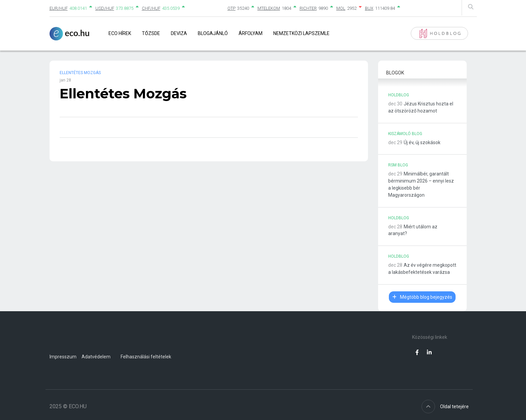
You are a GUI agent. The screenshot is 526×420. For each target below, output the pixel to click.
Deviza (179, 33)
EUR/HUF (59, 8)
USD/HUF (105, 8)
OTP (231, 8)
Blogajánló (213, 33)
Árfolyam (251, 33)
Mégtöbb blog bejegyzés (422, 297)
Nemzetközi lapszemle (301, 33)
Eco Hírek (120, 33)
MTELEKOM (269, 8)
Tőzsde (151, 33)
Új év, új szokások (422, 142)
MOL (341, 8)
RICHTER (308, 8)
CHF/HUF (151, 8)
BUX (369, 8)
